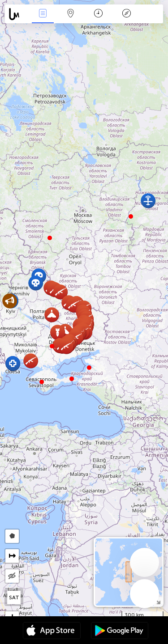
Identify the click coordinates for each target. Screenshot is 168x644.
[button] (52, 346)
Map (71, 14)
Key (126, 14)
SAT (14, 597)
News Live (43, 14)
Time (98, 14)
